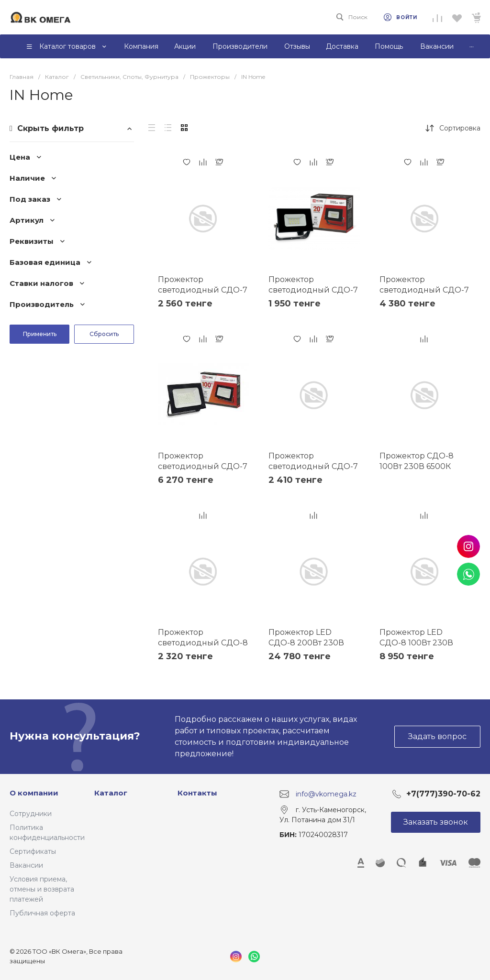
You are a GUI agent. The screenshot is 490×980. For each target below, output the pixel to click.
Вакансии (26, 865)
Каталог (111, 793)
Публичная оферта (42, 913)
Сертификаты (33, 851)
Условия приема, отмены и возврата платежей (42, 889)
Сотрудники (31, 814)
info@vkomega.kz (326, 794)
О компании (34, 793)
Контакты (197, 793)
